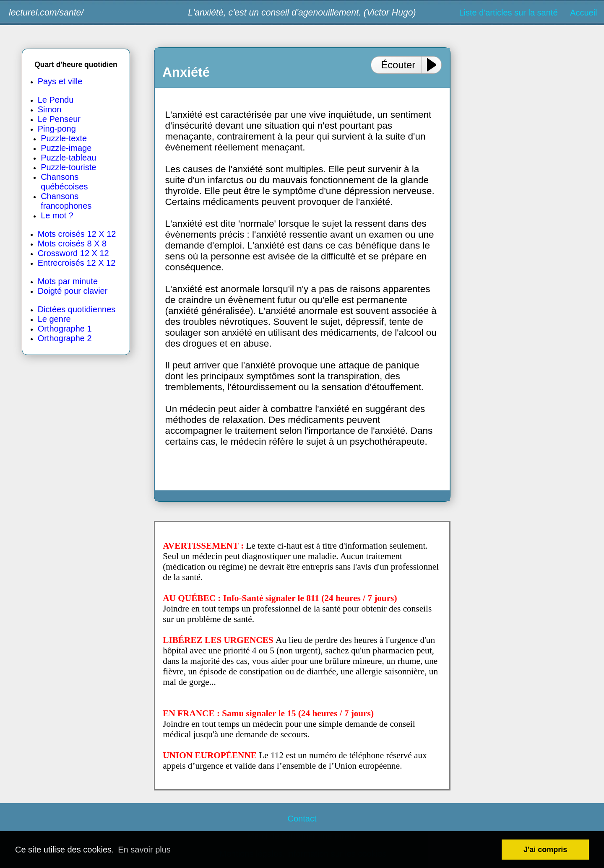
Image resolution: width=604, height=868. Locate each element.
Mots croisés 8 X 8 (72, 244)
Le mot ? (57, 215)
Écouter (398, 65)
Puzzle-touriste (68, 167)
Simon (50, 109)
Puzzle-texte (64, 138)
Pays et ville (60, 81)
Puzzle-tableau (68, 158)
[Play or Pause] (435, 65)
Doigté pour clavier (73, 291)
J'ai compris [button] (545, 850)
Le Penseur (59, 119)
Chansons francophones (66, 201)
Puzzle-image (66, 148)
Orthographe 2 (65, 338)
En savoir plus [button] (144, 850)
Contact (302, 819)
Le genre (54, 319)
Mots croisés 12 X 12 (77, 234)
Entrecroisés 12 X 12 (77, 263)
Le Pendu (56, 100)
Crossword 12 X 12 (73, 253)
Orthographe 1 (65, 329)
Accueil (583, 13)
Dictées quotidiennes (77, 309)
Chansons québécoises (64, 182)
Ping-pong (57, 129)
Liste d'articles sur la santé (508, 13)
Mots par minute (68, 281)
